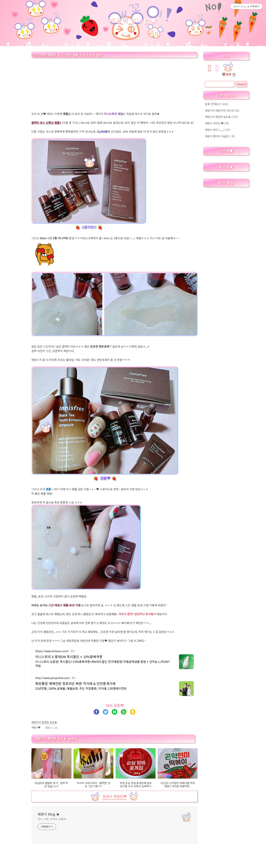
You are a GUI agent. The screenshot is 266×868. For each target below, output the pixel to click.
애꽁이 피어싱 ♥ (217, 123)
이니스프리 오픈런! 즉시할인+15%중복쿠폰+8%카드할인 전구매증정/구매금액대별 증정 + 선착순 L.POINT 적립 (103, 664)
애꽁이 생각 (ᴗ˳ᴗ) (218, 130)
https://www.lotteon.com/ (52, 651)
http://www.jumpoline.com (52, 678)
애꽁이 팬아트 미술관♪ (220, 136)
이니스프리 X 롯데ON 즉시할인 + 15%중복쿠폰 (69, 657)
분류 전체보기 (217, 104)
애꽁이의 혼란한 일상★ (221, 117)
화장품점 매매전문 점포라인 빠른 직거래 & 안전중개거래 (75, 683)
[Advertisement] (115, 86)
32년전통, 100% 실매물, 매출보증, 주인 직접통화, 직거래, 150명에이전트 (81, 688)
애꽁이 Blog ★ (133, 20)
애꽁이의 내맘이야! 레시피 (222, 110)
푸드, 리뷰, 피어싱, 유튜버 (52, 819)
